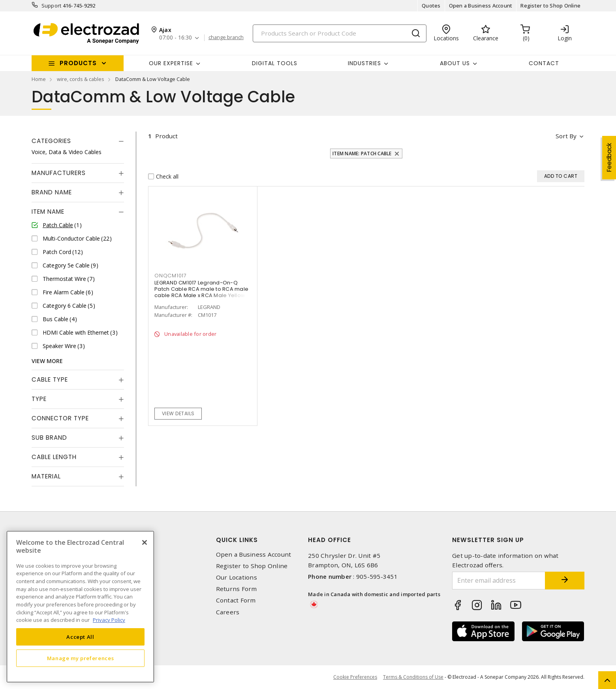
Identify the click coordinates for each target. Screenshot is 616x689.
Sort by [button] (566, 136)
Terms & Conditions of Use (413, 677)
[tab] (78, 141)
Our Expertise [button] (171, 63)
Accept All (80, 637)
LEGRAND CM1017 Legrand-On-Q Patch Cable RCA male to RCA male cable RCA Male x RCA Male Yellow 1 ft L (201, 292)
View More (47, 361)
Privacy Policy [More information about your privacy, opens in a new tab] (109, 620)
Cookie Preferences (355, 677)
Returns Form (237, 589)
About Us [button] (455, 63)
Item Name (48, 212)
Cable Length (54, 457)
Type (39, 399)
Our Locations (237, 577)
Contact (544, 63)
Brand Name (52, 192)
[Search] (340, 33)
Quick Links (237, 540)
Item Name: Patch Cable (362, 153)
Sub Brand (49, 438)
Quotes (431, 6)
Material (46, 476)
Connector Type (60, 418)
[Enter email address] (499, 581)
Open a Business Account (481, 6)
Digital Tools (275, 63)
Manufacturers (59, 173)
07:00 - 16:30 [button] (176, 38)
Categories (51, 141)
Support (52, 6)
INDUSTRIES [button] (364, 63)
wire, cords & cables (81, 79)
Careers (228, 612)
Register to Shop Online (550, 6)
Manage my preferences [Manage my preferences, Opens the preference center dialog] (81, 658)
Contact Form (236, 600)
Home (39, 79)
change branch (226, 38)
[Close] (145, 542)
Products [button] (78, 63)
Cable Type (50, 379)
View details (178, 413)
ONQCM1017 (171, 276)
